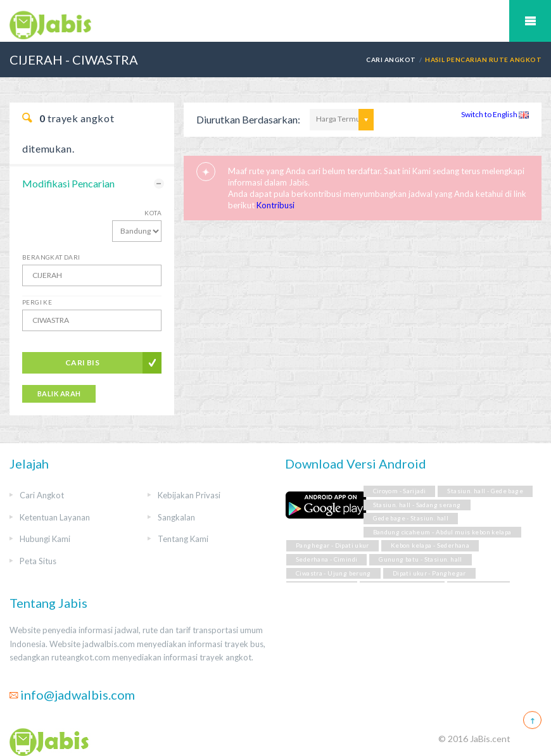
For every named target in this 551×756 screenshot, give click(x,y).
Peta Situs (38, 561)
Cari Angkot (391, 60)
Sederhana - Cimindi (326, 559)
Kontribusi (275, 205)
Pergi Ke (37, 302)
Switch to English (495, 114)
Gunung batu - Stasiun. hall (420, 559)
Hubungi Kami (45, 539)
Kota (153, 213)
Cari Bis (83, 362)
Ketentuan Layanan (55, 517)
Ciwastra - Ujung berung (333, 573)
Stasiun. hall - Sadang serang (417, 505)
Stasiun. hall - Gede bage (485, 491)
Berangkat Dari (51, 257)
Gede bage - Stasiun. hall (411, 518)
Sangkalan (176, 517)
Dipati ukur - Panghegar (429, 573)
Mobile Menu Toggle (530, 21)
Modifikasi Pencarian (68, 183)
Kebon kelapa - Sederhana (430, 545)
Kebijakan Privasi (189, 495)
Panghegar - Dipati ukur (332, 545)
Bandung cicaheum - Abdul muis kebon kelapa (442, 532)
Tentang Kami (183, 539)
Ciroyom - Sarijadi (400, 491)
